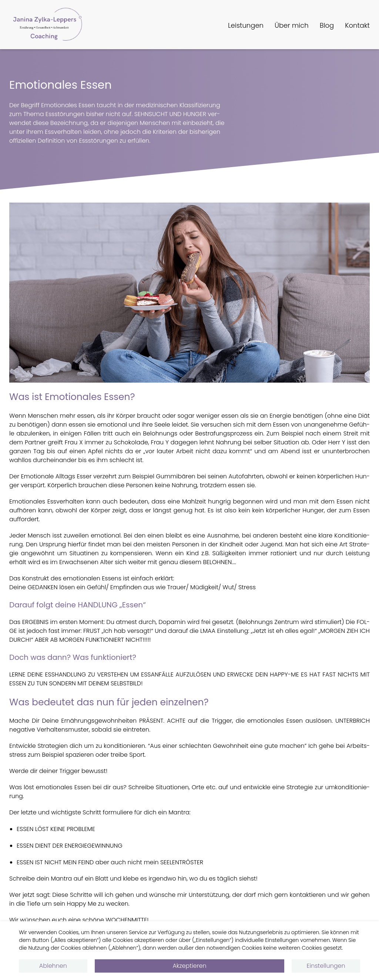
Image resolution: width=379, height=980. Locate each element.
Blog (327, 25)
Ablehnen (53, 966)
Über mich (292, 25)
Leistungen (246, 25)
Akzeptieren (189, 966)
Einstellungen (326, 966)
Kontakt (357, 25)
